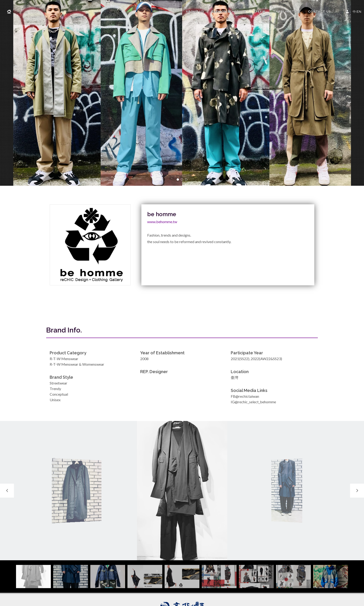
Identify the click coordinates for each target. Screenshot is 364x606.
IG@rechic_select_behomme (253, 402)
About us (195, 11)
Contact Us (319, 11)
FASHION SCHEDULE (229, 11)
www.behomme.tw (162, 222)
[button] (178, 179)
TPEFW (259, 11)
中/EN (354, 11)
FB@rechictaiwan (245, 396)
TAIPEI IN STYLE (287, 11)
